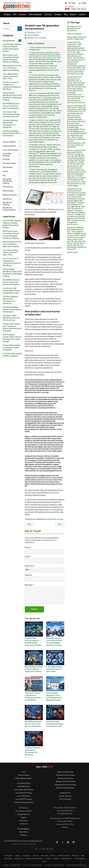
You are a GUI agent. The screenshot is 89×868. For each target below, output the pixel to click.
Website (28, 575)
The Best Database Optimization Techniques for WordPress (10, 124)
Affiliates (24, 835)
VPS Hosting (8, 187)
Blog (66, 14)
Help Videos (24, 832)
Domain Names (65, 793)
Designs (58, 14)
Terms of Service (29, 844)
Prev (29, 524)
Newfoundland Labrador (34, 859)
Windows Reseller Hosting (65, 775)
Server (5, 171)
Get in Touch (72, 252)
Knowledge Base (24, 829)
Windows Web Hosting (65, 772)
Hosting (7, 14)
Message (29, 585)
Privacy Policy (17, 844)
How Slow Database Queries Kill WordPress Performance (12, 133)
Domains (23, 14)
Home (24, 772)
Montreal (44, 856)
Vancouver (8, 856)
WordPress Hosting (7, 204)
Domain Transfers (65, 796)
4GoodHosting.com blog (54, 519)
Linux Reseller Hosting (24, 793)
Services (48, 14)
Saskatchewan (66, 859)
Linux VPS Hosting (10, 150)
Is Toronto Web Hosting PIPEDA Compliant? (12, 355)
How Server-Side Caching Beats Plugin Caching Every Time (11, 114)
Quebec (56, 859)
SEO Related (8, 167)
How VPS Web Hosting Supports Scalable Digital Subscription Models (12, 48)
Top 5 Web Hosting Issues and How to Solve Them (10, 76)
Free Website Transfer (24, 811)
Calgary (17, 856)
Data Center (24, 821)
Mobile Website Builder (24, 778)
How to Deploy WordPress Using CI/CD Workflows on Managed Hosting (12, 96)
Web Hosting (8, 191)
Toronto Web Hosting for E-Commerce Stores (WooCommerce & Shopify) (12, 327)
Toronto (36, 856)
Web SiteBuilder (35, 14)
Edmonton (26, 856)
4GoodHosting (9, 41)
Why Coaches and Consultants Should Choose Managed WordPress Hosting (11, 58)
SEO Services (24, 808)
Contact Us (24, 824)
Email (28, 557)
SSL (4, 175)
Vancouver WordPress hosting (7, 181)
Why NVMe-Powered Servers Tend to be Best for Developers (11, 106)
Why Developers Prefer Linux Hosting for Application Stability (12, 68)
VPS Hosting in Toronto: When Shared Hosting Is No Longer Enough (12, 338)
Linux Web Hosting (7, 155)
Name (28, 548)
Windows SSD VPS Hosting (65, 782)
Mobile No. (30, 566)
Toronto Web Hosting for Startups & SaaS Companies (11, 348)
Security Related (9, 163)
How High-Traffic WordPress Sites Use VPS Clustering (11, 318)
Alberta (53, 856)
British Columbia (64, 856)
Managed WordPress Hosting (65, 785)
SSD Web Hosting (24, 787)
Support (73, 14)
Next (60, 524)
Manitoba (75, 856)
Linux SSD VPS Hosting (24, 799)
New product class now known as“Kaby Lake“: (77, 38)
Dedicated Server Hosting (24, 802)
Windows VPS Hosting (65, 778)
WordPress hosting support (9, 209)
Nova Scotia (19, 859)
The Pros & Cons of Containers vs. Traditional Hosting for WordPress (12, 86)
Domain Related (9, 142)
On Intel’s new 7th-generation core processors (75, 29)
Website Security (10, 195)
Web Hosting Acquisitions (65, 788)
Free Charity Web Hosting (24, 790)
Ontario (48, 859)
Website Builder (24, 775)
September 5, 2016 (34, 33)
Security (6, 159)
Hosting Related (9, 146)
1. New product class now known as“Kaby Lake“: (42, 49)
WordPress (7, 199)
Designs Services (24, 814)
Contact (82, 14)
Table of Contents (74, 34)
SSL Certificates (65, 799)
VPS (15, 14)
